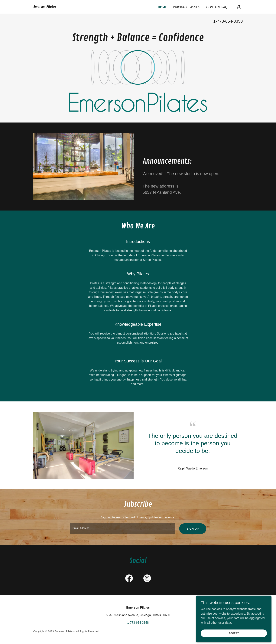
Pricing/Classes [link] (187, 7)
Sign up (193, 529)
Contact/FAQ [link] (217, 7)
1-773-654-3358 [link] (228, 21)
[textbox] (122, 529)
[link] (45, 7)
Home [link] (162, 7)
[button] (239, 7)
